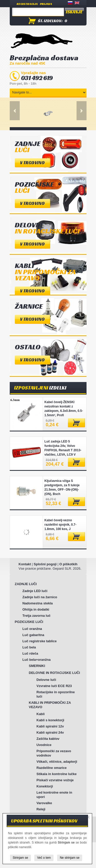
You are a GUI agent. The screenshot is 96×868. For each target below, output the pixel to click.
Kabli (41, 714)
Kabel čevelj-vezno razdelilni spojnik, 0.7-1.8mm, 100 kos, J (61, 525)
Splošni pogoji (45, 564)
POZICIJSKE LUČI (29, 622)
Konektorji (45, 786)
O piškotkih (68, 564)
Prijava (46, 4)
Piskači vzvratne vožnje (55, 780)
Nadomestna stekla (38, 603)
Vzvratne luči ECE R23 (54, 686)
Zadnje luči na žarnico (40, 597)
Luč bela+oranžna (37, 660)
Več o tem (44, 858)
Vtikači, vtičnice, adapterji (57, 762)
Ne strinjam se (70, 858)
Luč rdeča (30, 653)
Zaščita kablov (48, 739)
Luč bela (29, 647)
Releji (41, 809)
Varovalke (44, 803)
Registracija (27, 4)
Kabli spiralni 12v (50, 726)
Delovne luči (46, 680)
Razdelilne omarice (52, 768)
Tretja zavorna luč (37, 616)
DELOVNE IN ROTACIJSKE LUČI (55, 673)
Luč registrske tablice (40, 641)
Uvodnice (44, 745)
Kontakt (25, 564)
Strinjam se (20, 858)
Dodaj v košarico (76, 423)
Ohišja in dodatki (36, 609)
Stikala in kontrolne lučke (57, 774)
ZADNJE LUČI (26, 584)
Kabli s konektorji (50, 720)
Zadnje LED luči (35, 591)
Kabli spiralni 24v (50, 732)
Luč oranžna (32, 629)
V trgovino (32, 163)
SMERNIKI (37, 666)
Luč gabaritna (33, 635)
